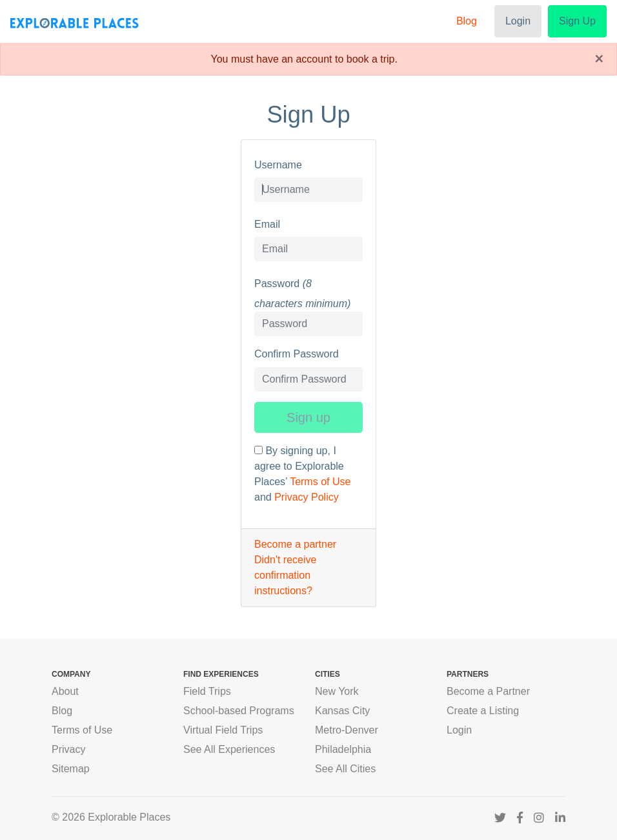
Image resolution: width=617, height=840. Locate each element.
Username (278, 165)
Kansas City (342, 711)
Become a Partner (488, 691)
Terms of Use (320, 482)
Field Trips (207, 691)
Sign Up (577, 21)
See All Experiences (229, 749)
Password (277, 284)
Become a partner (295, 544)
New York (337, 691)
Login (518, 21)
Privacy (68, 749)
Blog (467, 21)
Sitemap (71, 769)
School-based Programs (239, 711)
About (65, 691)
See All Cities (345, 769)
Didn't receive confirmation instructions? (285, 575)
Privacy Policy (307, 497)
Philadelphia (343, 749)
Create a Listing (483, 711)
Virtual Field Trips (223, 730)
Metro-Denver (347, 730)
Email (267, 224)
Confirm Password (297, 354)
